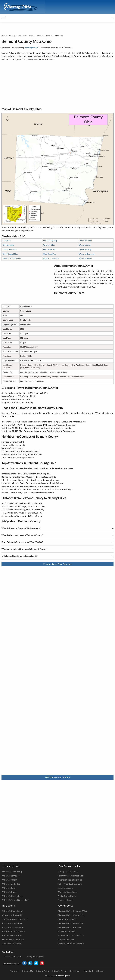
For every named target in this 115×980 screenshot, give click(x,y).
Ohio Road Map (50, 254)
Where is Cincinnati (87, 254)
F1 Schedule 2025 (66, 940)
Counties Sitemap (66, 900)
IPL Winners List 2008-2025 (71, 935)
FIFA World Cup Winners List (71, 915)
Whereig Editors (31, 48)
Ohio (31, 36)
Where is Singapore (11, 876)
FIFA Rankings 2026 (67, 919)
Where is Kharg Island (13, 911)
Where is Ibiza (9, 888)
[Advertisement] (57, 84)
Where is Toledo (85, 259)
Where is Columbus (51, 259)
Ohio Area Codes (10, 250)
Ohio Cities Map (85, 241)
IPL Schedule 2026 (66, 931)
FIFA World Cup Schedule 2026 (72, 911)
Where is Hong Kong (12, 872)
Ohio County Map (50, 241)
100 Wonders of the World (15, 919)
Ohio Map (7, 241)
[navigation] (3, 18)
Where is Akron (85, 245)
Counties (40, 36)
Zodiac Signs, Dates (67, 896)
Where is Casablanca (67, 892)
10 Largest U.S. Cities (68, 872)
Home (4, 36)
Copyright (88, 971)
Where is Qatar (9, 880)
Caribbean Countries (12, 935)
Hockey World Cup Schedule (71, 944)
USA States (22, 36)
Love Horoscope (65, 888)
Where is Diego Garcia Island (16, 900)
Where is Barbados (11, 884)
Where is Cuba (9, 892)
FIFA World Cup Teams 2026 (71, 923)
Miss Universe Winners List (70, 876)
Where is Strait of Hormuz (70, 880)
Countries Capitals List (13, 923)
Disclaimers (75, 971)
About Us (14, 971)
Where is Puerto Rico (12, 896)
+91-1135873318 (13, 956)
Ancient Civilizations (12, 944)
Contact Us (27, 971)
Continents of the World (14, 931)
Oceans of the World (12, 915)
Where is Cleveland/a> (12, 259)
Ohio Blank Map (50, 250)
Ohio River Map (85, 250)
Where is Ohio (49, 245)
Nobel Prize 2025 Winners (70, 884)
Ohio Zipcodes (8, 245)
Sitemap (100, 971)
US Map (12, 36)
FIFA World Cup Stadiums (69, 927)
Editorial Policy (59, 971)
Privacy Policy (43, 971)
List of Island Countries (13, 940)
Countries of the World (13, 927)
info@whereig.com (35, 956)
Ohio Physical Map (10, 254)
